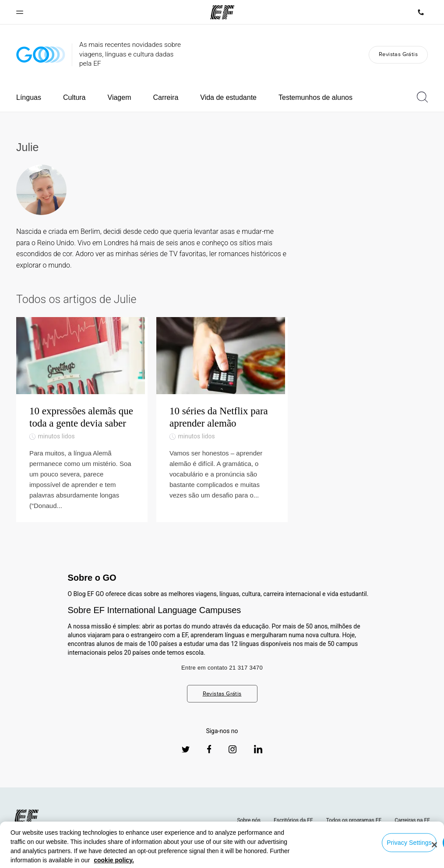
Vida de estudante (228, 97)
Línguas (29, 97)
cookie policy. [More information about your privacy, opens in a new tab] (114, 860)
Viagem (120, 97)
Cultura (74, 97)
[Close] (434, 845)
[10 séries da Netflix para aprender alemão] (222, 425)
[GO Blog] (41, 55)
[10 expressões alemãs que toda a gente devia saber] (82, 425)
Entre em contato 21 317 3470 (222, 679)
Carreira (166, 97)
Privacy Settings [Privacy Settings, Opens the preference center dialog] (409, 842)
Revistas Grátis (398, 54)
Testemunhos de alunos (315, 97)
